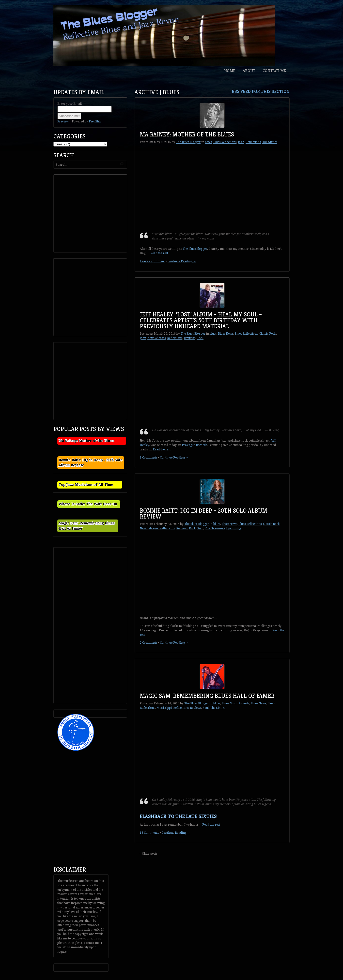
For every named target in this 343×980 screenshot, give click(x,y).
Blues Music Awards (235, 703)
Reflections (253, 142)
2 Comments (148, 643)
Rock (200, 338)
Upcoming (234, 528)
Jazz (241, 142)
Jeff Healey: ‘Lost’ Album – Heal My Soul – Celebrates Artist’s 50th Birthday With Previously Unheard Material (201, 320)
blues (208, 142)
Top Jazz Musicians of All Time (86, 485)
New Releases (156, 338)
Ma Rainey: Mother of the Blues (187, 134)
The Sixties (270, 142)
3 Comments (148, 458)
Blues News (226, 334)
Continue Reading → (182, 261)
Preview (63, 121)
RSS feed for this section (261, 91)
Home (230, 71)
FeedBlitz (95, 121)
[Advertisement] (92, 213)
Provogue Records (194, 445)
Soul (200, 528)
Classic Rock (268, 334)
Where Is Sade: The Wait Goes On (88, 504)
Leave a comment (152, 261)
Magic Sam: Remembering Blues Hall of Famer (207, 696)
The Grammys (215, 528)
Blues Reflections (225, 142)
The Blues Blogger (188, 142)
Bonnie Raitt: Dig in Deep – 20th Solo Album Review (203, 514)
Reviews (189, 338)
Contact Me (274, 71)
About (249, 71)
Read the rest (159, 253)
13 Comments (149, 833)
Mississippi (164, 708)
